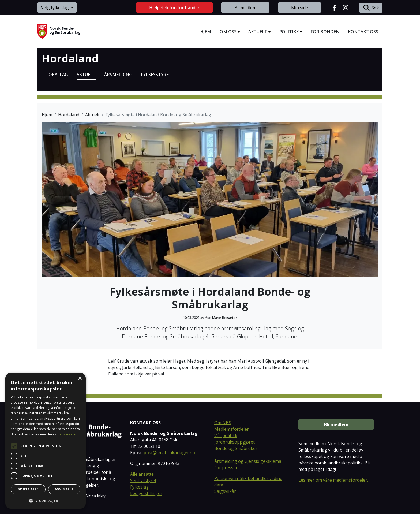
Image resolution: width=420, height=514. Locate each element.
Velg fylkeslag (55, 8)
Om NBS (223, 423)
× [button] (80, 379)
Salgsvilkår (225, 491)
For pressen (226, 468)
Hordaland (70, 58)
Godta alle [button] (28, 489)
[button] (46, 501)
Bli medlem (245, 8)
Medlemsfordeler (232, 429)
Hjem (47, 115)
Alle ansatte (142, 474)
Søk (371, 8)
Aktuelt (92, 115)
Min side (300, 8)
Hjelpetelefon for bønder (174, 8)
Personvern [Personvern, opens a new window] (67, 434)
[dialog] (46, 441)
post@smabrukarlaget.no (169, 453)
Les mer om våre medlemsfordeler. (333, 480)
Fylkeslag (139, 487)
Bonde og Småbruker (236, 448)
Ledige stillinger (146, 493)
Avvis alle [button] (64, 489)
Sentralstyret (143, 481)
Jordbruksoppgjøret (235, 442)
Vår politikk (226, 435)
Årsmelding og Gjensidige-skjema (248, 461)
